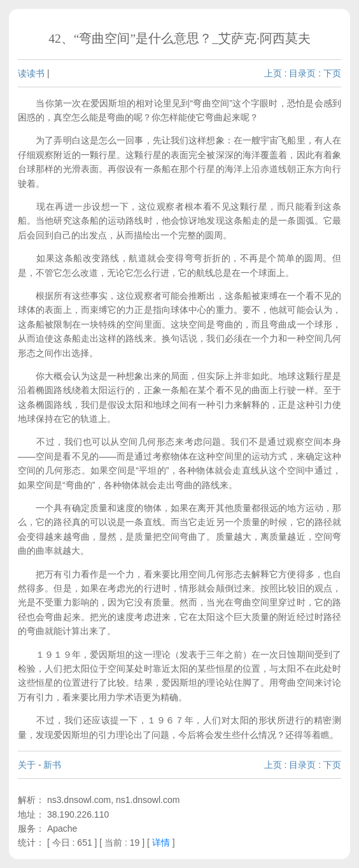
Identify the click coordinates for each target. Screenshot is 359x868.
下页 (332, 73)
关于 (27, 765)
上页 (273, 73)
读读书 (31, 73)
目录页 (302, 73)
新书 (52, 765)
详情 (161, 843)
